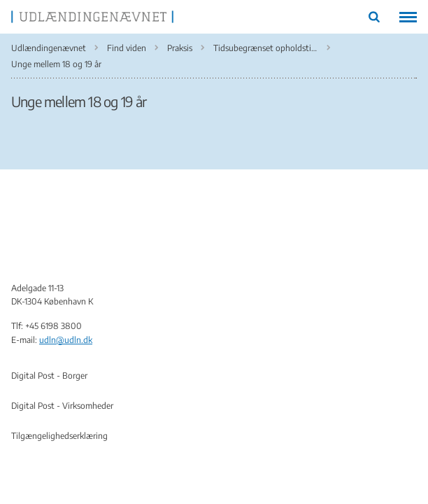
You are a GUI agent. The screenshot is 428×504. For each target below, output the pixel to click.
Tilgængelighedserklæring (59, 436)
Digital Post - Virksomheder (62, 406)
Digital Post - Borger (49, 376)
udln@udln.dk (66, 340)
